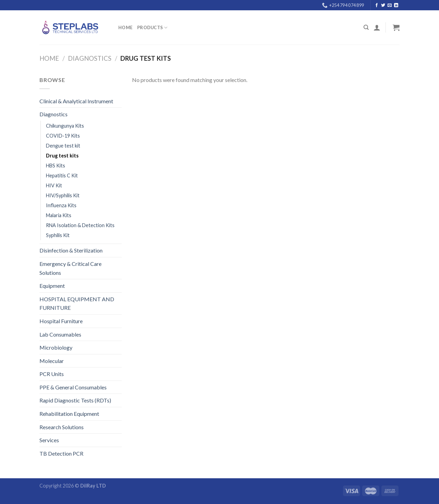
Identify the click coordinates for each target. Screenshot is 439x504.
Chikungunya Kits (65, 126)
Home (125, 27)
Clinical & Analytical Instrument (76, 101)
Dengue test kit (63, 146)
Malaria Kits (59, 215)
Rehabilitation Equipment (69, 414)
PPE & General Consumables (73, 387)
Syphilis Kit (58, 235)
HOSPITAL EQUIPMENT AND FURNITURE (77, 303)
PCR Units (52, 374)
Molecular (52, 361)
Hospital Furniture (61, 321)
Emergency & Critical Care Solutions (70, 268)
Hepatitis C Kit (62, 175)
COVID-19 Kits (63, 136)
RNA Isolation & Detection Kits (80, 225)
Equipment (52, 286)
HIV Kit (54, 185)
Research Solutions (62, 427)
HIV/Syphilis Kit (63, 195)
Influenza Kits (61, 205)
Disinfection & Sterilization (71, 250)
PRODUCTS (152, 28)
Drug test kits (62, 156)
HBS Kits (56, 166)
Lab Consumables (60, 334)
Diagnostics (90, 58)
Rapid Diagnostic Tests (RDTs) (75, 400)
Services (49, 440)
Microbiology (56, 347)
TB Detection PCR (61, 453)
